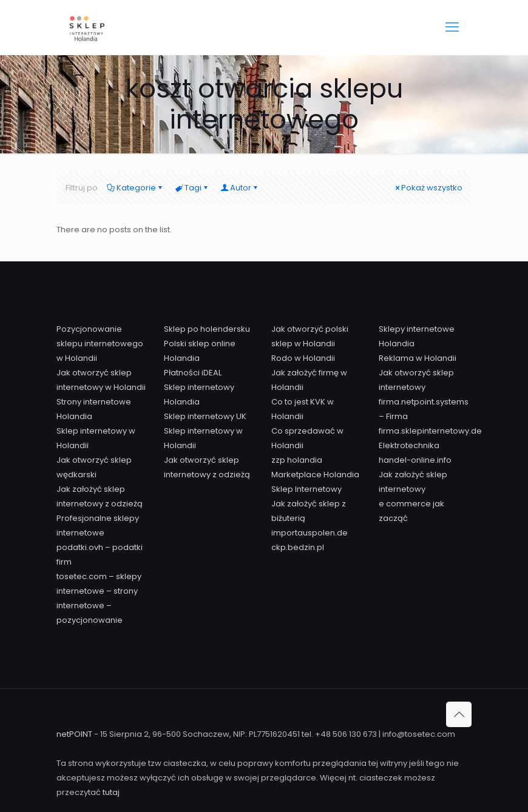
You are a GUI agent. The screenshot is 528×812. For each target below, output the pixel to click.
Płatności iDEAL (193, 373)
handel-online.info (415, 460)
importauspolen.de (310, 533)
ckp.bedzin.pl (298, 547)
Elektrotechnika (409, 445)
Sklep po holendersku (207, 329)
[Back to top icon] (459, 714)
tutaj (111, 792)
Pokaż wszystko (428, 188)
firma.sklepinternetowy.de (430, 431)
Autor (240, 188)
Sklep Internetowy (306, 489)
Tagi (192, 188)
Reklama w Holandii (418, 358)
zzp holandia (297, 460)
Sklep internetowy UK (205, 416)
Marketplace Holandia (315, 475)
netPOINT (75, 734)
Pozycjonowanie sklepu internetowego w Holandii (100, 344)
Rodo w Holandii (303, 358)
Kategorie (135, 188)
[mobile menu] (452, 27)
